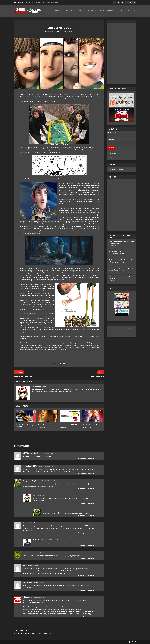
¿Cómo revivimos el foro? (117, 252)
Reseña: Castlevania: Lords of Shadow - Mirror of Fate (121, 243)
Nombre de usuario (113, 133)
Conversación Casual (117, 253)
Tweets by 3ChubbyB (116, 170)
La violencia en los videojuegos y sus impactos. (121, 260)
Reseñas (113, 245)
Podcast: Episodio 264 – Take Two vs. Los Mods (42, 2)
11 (75, 32)
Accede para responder (86, 459)
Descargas (111, 11)
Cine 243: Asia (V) (44, 425)
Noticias (91, 11)
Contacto (130, 11)
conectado (32, 633)
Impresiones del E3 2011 (69, 425)
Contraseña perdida (115, 158)
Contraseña (110, 140)
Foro (102, 11)
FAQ (122, 11)
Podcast (81, 11)
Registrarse (112, 154)
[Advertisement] (121, 54)
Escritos (69, 11)
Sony (112, 281)
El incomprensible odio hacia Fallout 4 (121, 269)
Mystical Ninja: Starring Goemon (24, 426)
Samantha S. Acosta (55, 32)
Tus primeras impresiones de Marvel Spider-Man (121, 278)
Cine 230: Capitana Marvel (92, 425)
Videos (58, 11)
